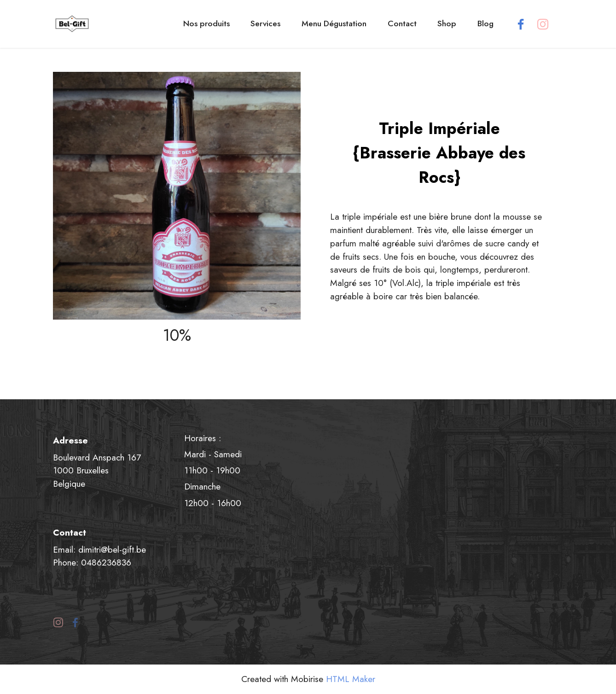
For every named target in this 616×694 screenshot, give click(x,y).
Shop (447, 23)
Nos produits (206, 23)
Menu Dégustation (334, 23)
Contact (402, 23)
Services (265, 23)
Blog (485, 23)
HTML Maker (351, 679)
